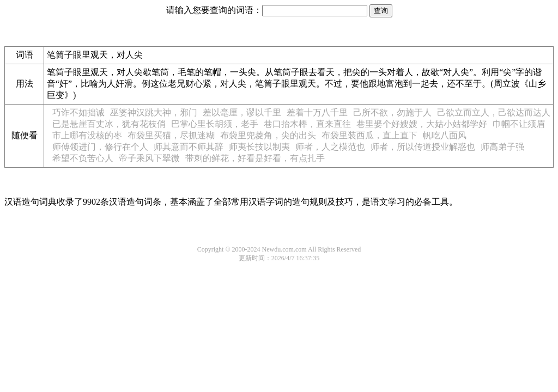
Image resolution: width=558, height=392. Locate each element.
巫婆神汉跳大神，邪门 (154, 112)
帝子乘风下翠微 (149, 158)
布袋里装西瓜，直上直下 (369, 135)
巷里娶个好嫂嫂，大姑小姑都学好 (422, 124)
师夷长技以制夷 (259, 147)
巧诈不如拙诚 (78, 112)
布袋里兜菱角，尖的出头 (268, 135)
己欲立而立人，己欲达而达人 (494, 112)
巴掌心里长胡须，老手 (215, 124)
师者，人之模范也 (330, 147)
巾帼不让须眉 (519, 124)
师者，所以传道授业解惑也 (423, 147)
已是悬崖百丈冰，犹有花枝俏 (109, 124)
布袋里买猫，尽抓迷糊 (171, 135)
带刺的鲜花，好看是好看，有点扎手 (255, 158)
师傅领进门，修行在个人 (100, 147)
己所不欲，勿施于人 (392, 112)
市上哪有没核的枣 (87, 135)
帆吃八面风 (445, 135)
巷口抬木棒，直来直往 (307, 124)
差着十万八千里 (317, 112)
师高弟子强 (502, 147)
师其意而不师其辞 (189, 147)
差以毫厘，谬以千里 (242, 112)
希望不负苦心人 (83, 158)
